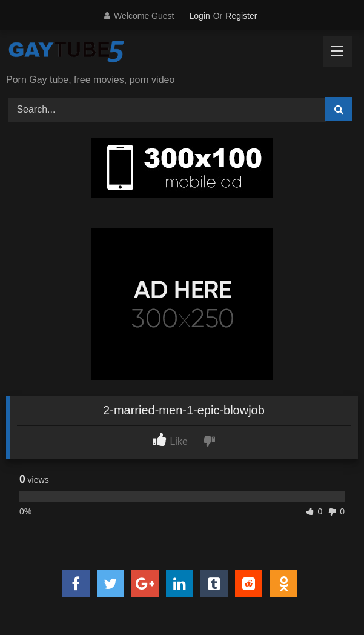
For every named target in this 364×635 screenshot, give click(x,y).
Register (241, 16)
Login (199, 16)
